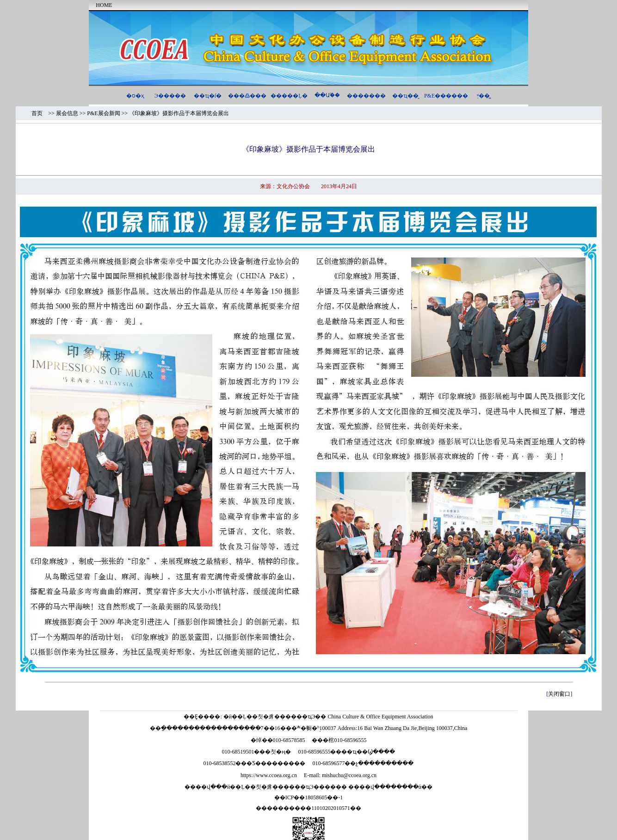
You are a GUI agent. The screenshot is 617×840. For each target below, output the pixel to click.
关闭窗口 (559, 694)
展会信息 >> (72, 113)
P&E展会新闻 (103, 113)
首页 (40, 113)
